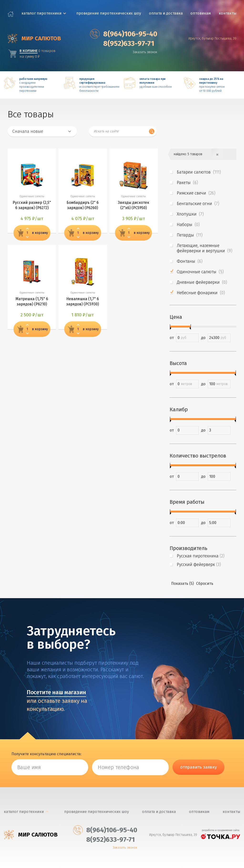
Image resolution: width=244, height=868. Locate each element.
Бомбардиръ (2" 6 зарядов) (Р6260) (83, 205)
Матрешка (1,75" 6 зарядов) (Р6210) (32, 302)
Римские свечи (196, 193)
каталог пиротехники (41, 13)
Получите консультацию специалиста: (46, 754)
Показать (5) (182, 583)
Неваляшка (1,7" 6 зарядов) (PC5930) (83, 302)
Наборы (188, 224)
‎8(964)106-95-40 (124, 34)
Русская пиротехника (201, 556)
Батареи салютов (199, 172)
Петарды (190, 235)
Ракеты (187, 182)
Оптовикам (201, 13)
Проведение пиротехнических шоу (109, 13)
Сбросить (205, 583)
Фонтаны (190, 261)
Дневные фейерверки (202, 282)
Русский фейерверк (199, 564)
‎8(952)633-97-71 (122, 43)
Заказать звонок (145, 52)
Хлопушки (190, 214)
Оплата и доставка (166, 13)
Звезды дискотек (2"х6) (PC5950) (133, 205)
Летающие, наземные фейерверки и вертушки (205, 248)
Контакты (228, 13)
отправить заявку (198, 767)
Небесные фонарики (201, 293)
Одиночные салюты (200, 272)
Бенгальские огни (198, 203)
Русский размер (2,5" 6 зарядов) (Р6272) (32, 205)
